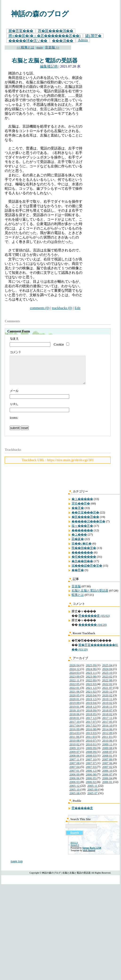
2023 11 (91, 678)
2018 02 (108, 720)
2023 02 (108, 682)
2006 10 (108, 776)
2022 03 (91, 690)
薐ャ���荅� (82, 531)
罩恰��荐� (81, 509)
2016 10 (108, 731)
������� (82, 536)
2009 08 (108, 754)
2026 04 (75, 671)
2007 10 (91, 765)
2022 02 (108, 690)
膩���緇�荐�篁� (87, 571)
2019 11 (108, 705)
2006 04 (108, 784)
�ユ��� (79, 540)
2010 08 (75, 746)
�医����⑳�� (85, 522)
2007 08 (75, 769)
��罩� (78, 514)
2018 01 (75, 724)
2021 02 (91, 697)
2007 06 (108, 769)
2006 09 (75, 780)
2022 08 (108, 686)
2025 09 (91, 671)
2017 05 (108, 727)
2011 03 (91, 742)
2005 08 (75, 799)
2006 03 (75, 788)
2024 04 (108, 675)
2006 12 (91, 776)
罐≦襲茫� (93, 36)
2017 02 (91, 731)
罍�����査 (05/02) (94, 621)
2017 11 (108, 724)
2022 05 (75, 690)
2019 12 (91, 705)
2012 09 (108, 739)
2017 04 (75, 731)
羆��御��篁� (84, 554)
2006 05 (91, 784)
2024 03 (75, 678)
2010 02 (75, 750)
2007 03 (91, 772)
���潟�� (63, 41)
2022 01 (75, 693)
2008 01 (108, 761)
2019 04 (91, 708)
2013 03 (91, 739)
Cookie (59, 344)
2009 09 (91, 754)
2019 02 (108, 708)
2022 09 (91, 686)
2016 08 (91, 735)
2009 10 (75, 754)
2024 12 (75, 675)
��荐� (78, 576)
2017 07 (91, 727)
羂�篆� (78, 545)
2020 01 (75, 705)
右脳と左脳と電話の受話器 (45, 61)
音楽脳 (76, 592)
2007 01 (75, 776)
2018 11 (108, 712)
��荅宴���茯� (85, 518)
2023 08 (91, 682)
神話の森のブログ (40, 14)
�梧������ (84, 562)
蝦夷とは (78, 600)
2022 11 (75, 686)
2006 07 (108, 780)
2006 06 (75, 784)
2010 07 (91, 746)
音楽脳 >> (52, 47)
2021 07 (108, 693)
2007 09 (108, 765)
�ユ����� (82, 505)
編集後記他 (49, 66)
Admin (83, 40)
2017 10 (75, 727)
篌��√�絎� (82, 549)
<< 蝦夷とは (26, 47)
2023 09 (75, 682)
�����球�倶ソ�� (28, 41)
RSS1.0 (74, 848)
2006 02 (91, 788)
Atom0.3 (75, 851)
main (40, 47)
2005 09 (93, 795)
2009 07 (75, 757)
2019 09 (75, 708)
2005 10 (75, 795)
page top (17, 867)
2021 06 (75, 697)
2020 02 (108, 701)
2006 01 (108, 788)
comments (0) (40, 308)
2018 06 (75, 720)
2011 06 (75, 742)
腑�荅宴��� (21, 31)
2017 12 (91, 724)
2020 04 (91, 701)
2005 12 (75, 791)
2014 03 (75, 739)
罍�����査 (82, 814)
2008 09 (91, 757)
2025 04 (108, 671)
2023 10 (108, 678)
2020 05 (75, 701)
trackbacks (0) (62, 308)
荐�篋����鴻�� (56, 31)
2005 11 (93, 791)
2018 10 (75, 716)
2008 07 (108, 757)
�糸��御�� (82, 567)
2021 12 (91, 693)
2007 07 (91, 769)
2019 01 (75, 712)
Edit (78, 308)
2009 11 (108, 750)
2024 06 (91, 675)
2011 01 (107, 742)
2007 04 (75, 772)
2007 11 (75, 765)
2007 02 (108, 772)
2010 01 (91, 750)
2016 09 (75, 735)
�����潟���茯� (88, 527)
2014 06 (108, 735)
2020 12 (108, 697)
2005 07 (93, 799)
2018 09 (91, 716)
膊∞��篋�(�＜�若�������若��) (44, 36)
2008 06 (75, 761)
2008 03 (91, 761)
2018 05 (91, 720)
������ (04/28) (93, 630)
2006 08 (91, 780)
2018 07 (108, 716)
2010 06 (108, 746)
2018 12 (91, 712)
